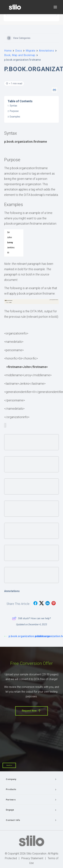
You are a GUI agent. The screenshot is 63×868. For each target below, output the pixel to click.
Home (8, 51)
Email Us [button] (9, 765)
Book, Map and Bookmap (20, 55)
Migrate (31, 51)
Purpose (14, 111)
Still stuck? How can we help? (32, 618)
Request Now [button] (31, 711)
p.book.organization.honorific (49, 636)
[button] (55, 7)
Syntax (13, 106)
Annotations (46, 51)
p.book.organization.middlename (18, 636)
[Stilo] (15, 7)
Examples (15, 117)
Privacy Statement (32, 858)
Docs (19, 51)
